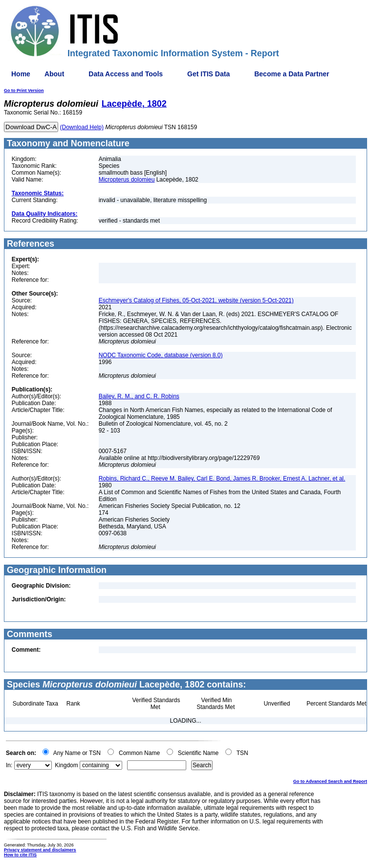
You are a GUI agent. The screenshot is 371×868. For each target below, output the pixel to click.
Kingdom (66, 765)
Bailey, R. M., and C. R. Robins (139, 396)
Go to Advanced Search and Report (330, 781)
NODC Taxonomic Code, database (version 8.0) (161, 355)
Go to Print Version (24, 91)
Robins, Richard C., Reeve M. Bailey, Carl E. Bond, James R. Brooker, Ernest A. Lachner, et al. (222, 479)
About (54, 74)
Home (21, 74)
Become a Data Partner (292, 74)
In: (9, 765)
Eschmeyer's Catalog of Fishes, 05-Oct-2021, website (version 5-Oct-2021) (196, 300)
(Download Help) (82, 127)
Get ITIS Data (208, 74)
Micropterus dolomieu (127, 180)
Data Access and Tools (126, 74)
